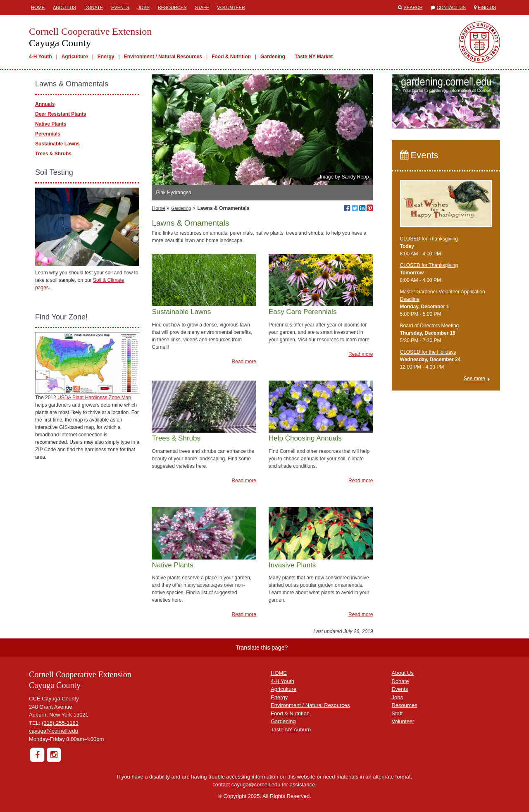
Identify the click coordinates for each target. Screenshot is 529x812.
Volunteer (231, 7)
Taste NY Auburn (291, 730)
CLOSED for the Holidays (428, 352)
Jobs (144, 7)
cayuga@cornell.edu (54, 731)
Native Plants (51, 124)
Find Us (487, 7)
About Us (64, 7)
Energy (106, 57)
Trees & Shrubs (53, 154)
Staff (202, 7)
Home (38, 7)
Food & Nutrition (231, 57)
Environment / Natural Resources (163, 57)
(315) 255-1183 (60, 723)
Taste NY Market (314, 57)
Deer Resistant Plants (61, 114)
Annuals (45, 104)
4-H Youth (41, 57)
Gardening (273, 57)
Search (413, 7)
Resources (172, 7)
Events (120, 7)
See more (474, 379)
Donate (94, 7)
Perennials (48, 134)
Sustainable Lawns (57, 144)
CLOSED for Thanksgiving (429, 239)
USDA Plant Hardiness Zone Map (94, 398)
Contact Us (451, 7)
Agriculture (75, 57)
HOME (279, 673)
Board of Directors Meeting (430, 326)
